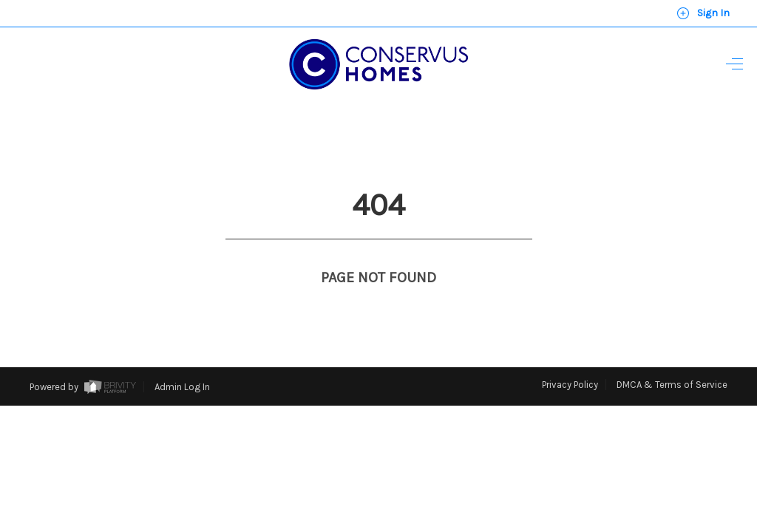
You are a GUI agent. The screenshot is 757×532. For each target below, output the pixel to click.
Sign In (703, 13)
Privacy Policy (570, 357)
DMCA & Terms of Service (672, 357)
